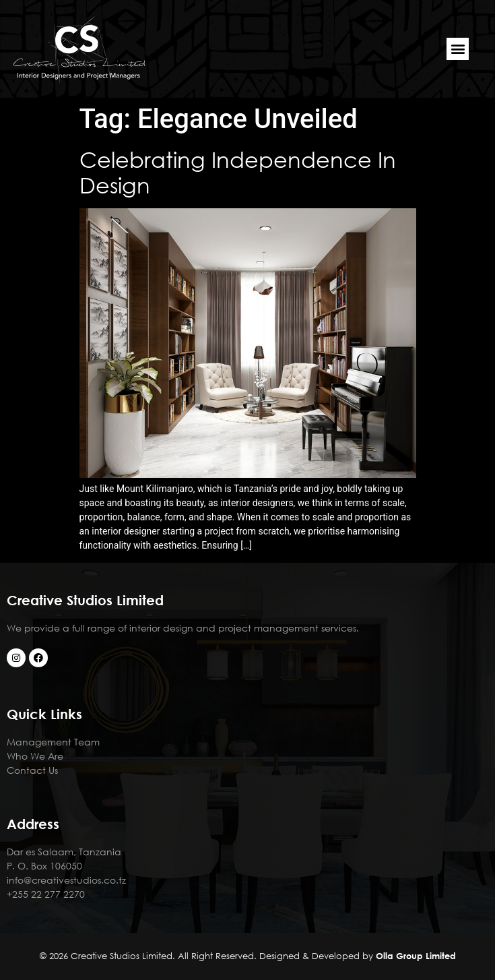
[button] (458, 49)
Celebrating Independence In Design (238, 172)
